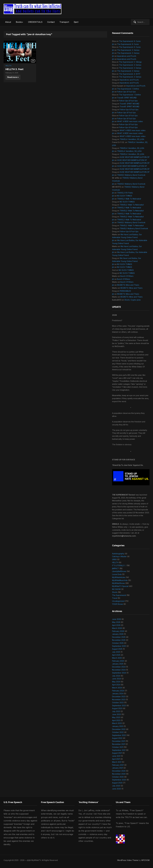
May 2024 (116, 682)
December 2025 (119, 637)
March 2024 (117, 688)
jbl (113, 44)
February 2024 (118, 691)
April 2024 (116, 685)
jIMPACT (116, 568)
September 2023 (119, 706)
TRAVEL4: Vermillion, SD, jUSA (132, 139)
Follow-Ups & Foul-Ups (126, 92)
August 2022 (117, 738)
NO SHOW (116, 589)
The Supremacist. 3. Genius (128, 50)
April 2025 (116, 655)
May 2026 (116, 622)
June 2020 (117, 789)
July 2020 (116, 786)
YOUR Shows (118, 604)
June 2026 (117, 619)
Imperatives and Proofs (127, 56)
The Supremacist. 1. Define (128, 89)
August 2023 (117, 708)
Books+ (20, 22)
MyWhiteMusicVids (120, 580)
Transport (64, 22)
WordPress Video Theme (128, 860)
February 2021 (118, 765)
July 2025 (116, 652)
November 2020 (119, 774)
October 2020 (118, 777)
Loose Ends (117, 574)
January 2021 (118, 768)
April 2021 (116, 759)
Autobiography (118, 554)
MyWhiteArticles (119, 577)
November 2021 (119, 744)
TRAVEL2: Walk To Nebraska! (129, 199)
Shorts (115, 592)
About (8, 22)
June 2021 (116, 756)
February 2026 (118, 631)
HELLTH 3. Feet (14, 69)
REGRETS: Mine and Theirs (128, 285)
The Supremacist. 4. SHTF (130, 74)
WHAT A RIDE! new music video (130, 121)
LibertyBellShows (119, 571)
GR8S (114, 559)
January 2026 (118, 634)
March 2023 (117, 723)
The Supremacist (119, 595)
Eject (76, 22)
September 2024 (119, 673)
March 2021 (117, 762)
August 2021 (117, 753)
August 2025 (117, 649)
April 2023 (116, 720)
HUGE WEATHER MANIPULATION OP (135, 157)
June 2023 (116, 714)
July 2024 (116, 676)
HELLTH (8, 66)
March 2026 (117, 628)
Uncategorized (118, 601)
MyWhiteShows (118, 583)
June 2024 (117, 679)
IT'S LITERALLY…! (119, 565)
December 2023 (119, 697)
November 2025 (119, 640)
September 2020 (119, 780)
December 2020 (119, 771)
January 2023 (118, 726)
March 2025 (117, 658)
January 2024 (118, 694)
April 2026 (116, 625)
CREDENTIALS (35, 22)
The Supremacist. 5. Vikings (130, 62)
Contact (51, 22)
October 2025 (118, 643)
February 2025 (118, 661)
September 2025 (119, 646)
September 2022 (119, 735)
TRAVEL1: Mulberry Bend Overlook (131, 175)
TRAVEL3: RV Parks (125, 193)
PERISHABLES (125, 291)
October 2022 (118, 732)
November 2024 (119, 670)
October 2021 (118, 747)
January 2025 (118, 664)
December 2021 (119, 741)
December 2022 (119, 729)
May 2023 (116, 717)
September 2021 (119, 750)
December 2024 (119, 667)
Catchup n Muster (119, 556)
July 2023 (116, 711)
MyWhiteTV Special (120, 586)
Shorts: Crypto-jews (133, 300)
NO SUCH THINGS (125, 196)
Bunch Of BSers (127, 276)
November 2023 (119, 700)
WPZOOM (145, 860)
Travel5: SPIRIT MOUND (127, 98)
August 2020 (117, 783)
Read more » (13, 77)
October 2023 (118, 703)
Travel (115, 598)
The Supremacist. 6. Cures (130, 41)
